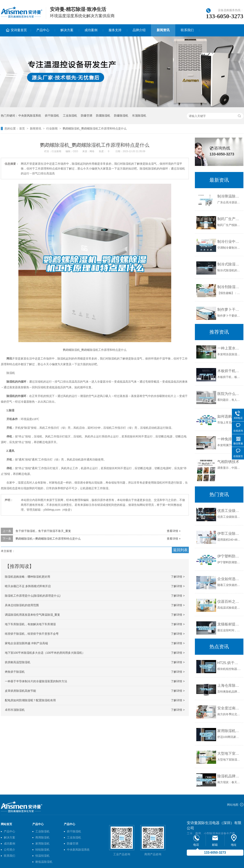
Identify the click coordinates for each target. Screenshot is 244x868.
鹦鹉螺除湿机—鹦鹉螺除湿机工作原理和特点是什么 (48, 539)
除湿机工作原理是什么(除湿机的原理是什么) (33, 596)
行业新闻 (52, 128)
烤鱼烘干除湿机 (15, 672)
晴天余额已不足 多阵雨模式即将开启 (28, 586)
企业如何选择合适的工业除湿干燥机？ (229, 579)
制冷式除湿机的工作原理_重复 (229, 264)
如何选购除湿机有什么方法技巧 (229, 416)
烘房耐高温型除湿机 (18, 662)
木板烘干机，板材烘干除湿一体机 (229, 371)
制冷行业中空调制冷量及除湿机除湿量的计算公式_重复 (229, 242)
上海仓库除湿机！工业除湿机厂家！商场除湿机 (229, 685)
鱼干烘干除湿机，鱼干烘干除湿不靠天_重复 (43, 531)
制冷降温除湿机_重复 (229, 196)
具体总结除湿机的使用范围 (22, 605)
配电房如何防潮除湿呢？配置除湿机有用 (30, 700)
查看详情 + (174, 531)
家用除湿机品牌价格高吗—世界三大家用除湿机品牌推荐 (229, 731)
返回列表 (180, 550)
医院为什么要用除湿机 (229, 394)
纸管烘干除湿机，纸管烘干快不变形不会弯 (32, 634)
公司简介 (10, 850)
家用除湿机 (42, 844)
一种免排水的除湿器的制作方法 (229, 439)
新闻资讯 (163, 30)
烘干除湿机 (52, 116)
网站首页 (6, 824)
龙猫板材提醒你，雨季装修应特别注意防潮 (229, 624)
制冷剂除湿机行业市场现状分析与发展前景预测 (229, 287)
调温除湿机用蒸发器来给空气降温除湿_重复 (33, 615)
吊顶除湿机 (139, 116)
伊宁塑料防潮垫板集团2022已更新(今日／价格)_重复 (229, 556)
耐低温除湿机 (44, 862)
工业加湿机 (70, 116)
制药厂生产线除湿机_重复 (229, 219)
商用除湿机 (42, 837)
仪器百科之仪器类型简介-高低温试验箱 (229, 602)
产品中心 (43, 30)
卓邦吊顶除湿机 (15, 710)
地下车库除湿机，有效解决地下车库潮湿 (30, 624)
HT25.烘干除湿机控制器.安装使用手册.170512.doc (229, 663)
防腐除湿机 (103, 116)
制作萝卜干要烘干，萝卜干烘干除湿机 (229, 310)
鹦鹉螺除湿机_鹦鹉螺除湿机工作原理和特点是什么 (95, 128)
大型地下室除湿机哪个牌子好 (229, 753)
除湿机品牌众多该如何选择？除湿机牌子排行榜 (229, 776)
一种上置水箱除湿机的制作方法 (229, 348)
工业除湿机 (42, 831)
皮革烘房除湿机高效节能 (20, 691)
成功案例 (91, 30)
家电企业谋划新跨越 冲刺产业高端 (26, 643)
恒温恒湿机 (42, 856)
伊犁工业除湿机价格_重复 (229, 534)
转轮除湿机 (42, 850)
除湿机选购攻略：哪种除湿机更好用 (27, 577)
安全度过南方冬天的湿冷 (229, 708)
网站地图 (233, 805)
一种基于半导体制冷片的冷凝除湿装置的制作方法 (36, 681)
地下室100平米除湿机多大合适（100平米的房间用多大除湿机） (45, 653)
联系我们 (187, 30)
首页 (22, 128)
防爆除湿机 (121, 116)
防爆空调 (87, 116)
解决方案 (67, 30)
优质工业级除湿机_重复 (229, 511)
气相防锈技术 (228, 462)
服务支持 (115, 30)
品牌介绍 (139, 30)
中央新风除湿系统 (30, 116)
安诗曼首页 (19, 30)
